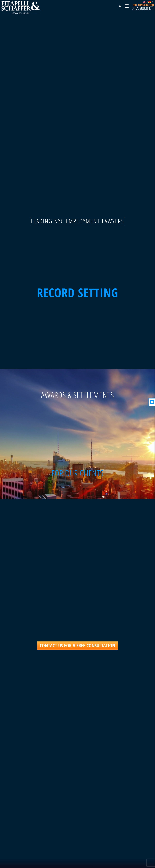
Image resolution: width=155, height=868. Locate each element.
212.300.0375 (143, 8)
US (145, 2)
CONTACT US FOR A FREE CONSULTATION (77, 645)
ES (151, 2)
